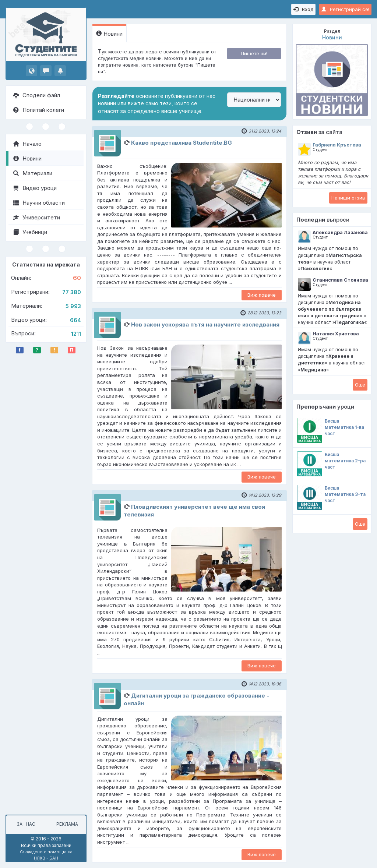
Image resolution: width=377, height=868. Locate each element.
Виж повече (262, 295)
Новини (27, 158)
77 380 (72, 292)
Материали (33, 173)
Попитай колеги (39, 110)
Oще (360, 385)
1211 (76, 334)
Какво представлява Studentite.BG (182, 143)
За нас (25, 824)
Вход (303, 9)
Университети (37, 217)
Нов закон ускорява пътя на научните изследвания (205, 324)
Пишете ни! (254, 53)
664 (75, 320)
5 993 (73, 306)
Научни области (39, 203)
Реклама (67, 824)
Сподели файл (37, 95)
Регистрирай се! (345, 9)
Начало (27, 144)
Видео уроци (35, 188)
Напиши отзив (348, 198)
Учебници (30, 232)
